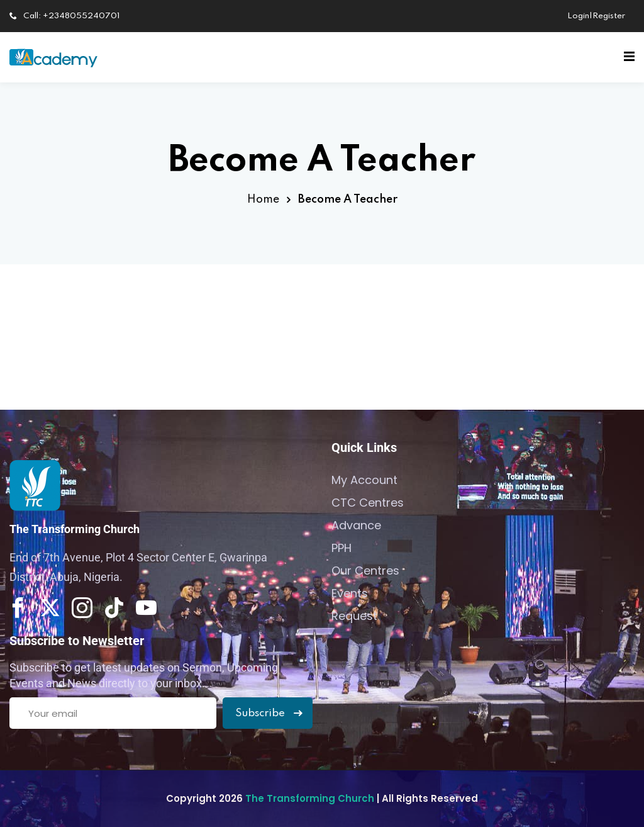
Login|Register (596, 16)
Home (263, 200)
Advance (356, 525)
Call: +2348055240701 (65, 16)
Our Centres (365, 571)
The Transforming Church (311, 798)
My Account (364, 480)
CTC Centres (368, 503)
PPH (341, 548)
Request (354, 616)
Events (350, 593)
